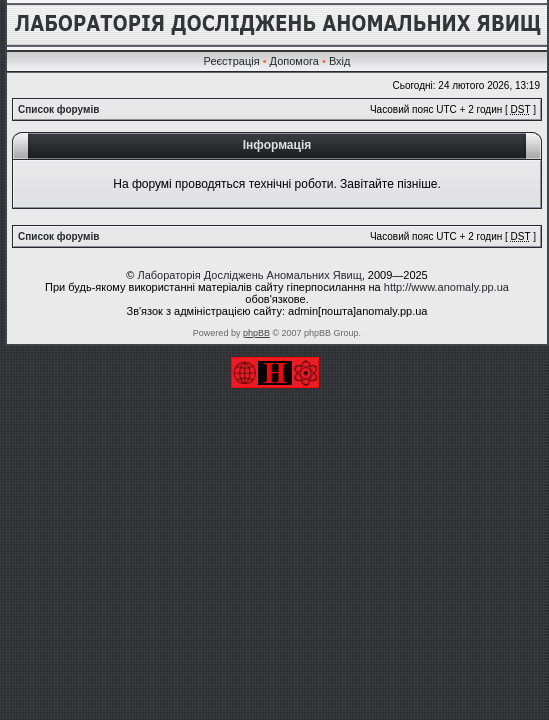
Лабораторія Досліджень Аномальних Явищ (249, 275)
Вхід (340, 61)
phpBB (256, 333)
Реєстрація (232, 61)
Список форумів (58, 109)
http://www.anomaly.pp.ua (446, 287)
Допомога (294, 61)
